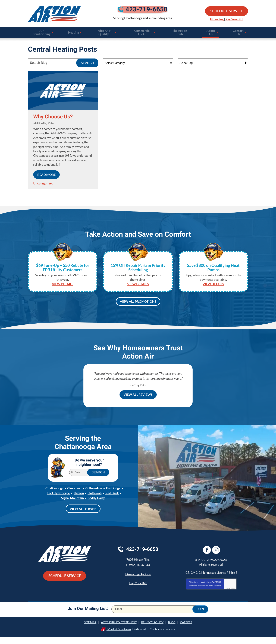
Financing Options (138, 582)
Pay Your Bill (234, 20)
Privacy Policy (202, 593)
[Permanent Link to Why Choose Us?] (63, 92)
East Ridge (113, 496)
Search (87, 65)
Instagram (217, 557)
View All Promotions (138, 305)
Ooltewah (95, 501)
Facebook (207, 557)
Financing (217, 20)
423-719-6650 (142, 12)
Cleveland (74, 496)
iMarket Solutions (118, 636)
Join (200, 617)
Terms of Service (213, 593)
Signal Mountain (72, 505)
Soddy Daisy (96, 505)
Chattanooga (54, 496)
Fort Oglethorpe (59, 501)
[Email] (160, 617)
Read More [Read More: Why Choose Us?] (46, 176)
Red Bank (112, 501)
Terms (233, 596)
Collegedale (94, 496)
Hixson (79, 501)
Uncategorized (43, 185)
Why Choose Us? (53, 119)
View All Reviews (138, 399)
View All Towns (83, 516)
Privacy (228, 596)
